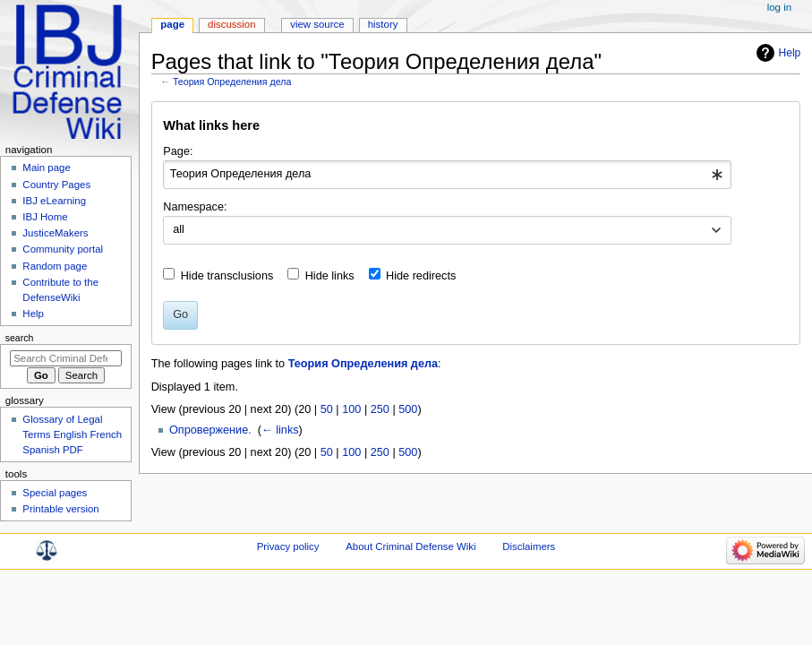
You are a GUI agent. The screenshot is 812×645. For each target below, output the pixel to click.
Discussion (231, 24)
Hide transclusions (227, 276)
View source (317, 24)
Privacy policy (288, 546)
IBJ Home (45, 217)
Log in (779, 7)
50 (327, 409)
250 (380, 409)
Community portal (63, 249)
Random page (55, 266)
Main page (47, 168)
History (383, 24)
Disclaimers (529, 546)
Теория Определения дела (232, 82)
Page (172, 24)
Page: (178, 151)
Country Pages (56, 185)
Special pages (55, 493)
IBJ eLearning (54, 201)
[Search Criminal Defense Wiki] (66, 358)
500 (408, 409)
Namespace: (195, 207)
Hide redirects (421, 276)
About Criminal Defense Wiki (410, 546)
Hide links (330, 276)
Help (790, 53)
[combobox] (447, 175)
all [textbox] (179, 229)
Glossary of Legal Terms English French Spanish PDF (72, 434)
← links (280, 430)
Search (20, 338)
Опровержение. (210, 430)
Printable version (60, 509)
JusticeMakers (55, 233)
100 (351, 409)
